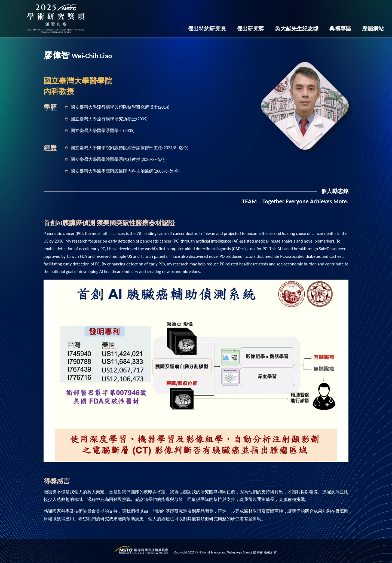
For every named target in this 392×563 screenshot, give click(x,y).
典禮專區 (340, 29)
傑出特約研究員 (207, 29)
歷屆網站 (373, 29)
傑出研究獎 (250, 29)
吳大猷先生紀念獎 (297, 29)
